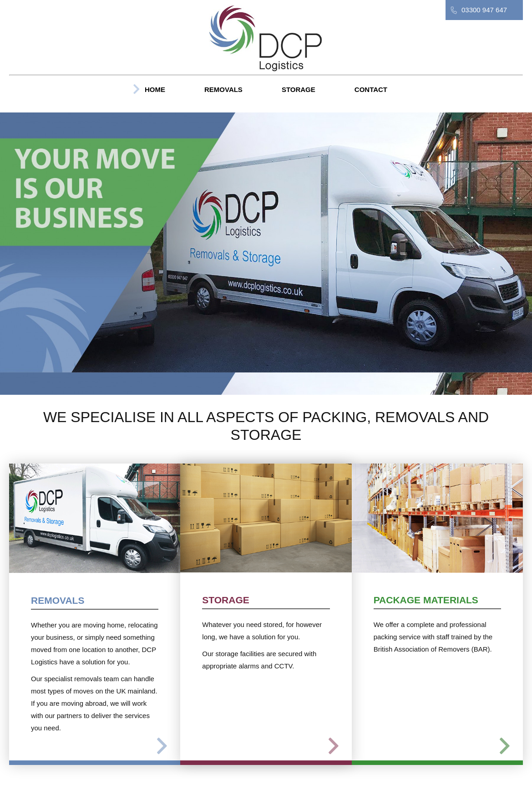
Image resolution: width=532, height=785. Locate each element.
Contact (371, 89)
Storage (299, 89)
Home (155, 89)
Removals (223, 89)
